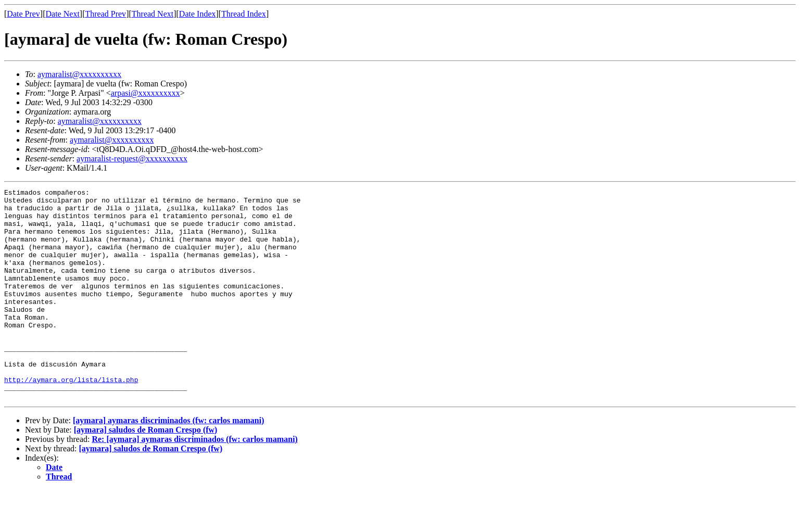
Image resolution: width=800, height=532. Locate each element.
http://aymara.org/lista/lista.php (71, 419)
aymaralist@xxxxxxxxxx (79, 74)
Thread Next (153, 14)
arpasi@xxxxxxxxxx (145, 93)
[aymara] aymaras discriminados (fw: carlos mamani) (169, 463)
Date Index (198, 14)
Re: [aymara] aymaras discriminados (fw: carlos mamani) (194, 481)
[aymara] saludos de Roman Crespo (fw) (146, 472)
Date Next (63, 14)
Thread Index (244, 14)
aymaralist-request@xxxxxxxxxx (132, 159)
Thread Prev (105, 14)
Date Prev (23, 14)
